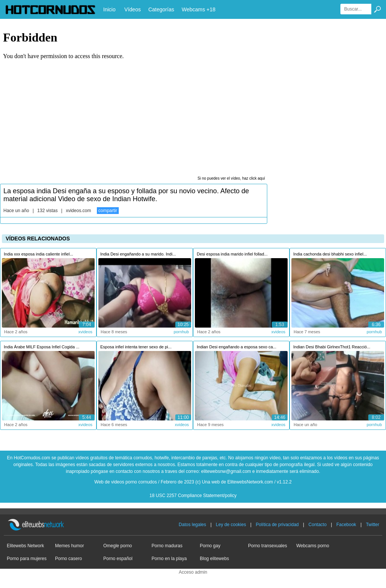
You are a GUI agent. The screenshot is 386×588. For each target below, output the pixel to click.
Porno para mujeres (27, 559)
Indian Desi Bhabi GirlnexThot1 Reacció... (332, 347)
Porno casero (68, 559)
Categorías (161, 9)
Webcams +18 (199, 9)
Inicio (110, 9)
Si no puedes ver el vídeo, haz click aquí (231, 178)
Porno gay (210, 546)
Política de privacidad (277, 525)
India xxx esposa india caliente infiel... (38, 254)
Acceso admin (193, 572)
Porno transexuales (267, 546)
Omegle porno (118, 546)
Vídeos (133, 9)
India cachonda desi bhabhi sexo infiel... (330, 254)
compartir (108, 211)
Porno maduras (167, 546)
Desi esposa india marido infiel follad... (232, 254)
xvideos (85, 332)
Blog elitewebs (214, 559)
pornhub (181, 332)
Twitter (373, 525)
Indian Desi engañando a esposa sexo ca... (237, 347)
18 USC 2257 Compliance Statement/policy (193, 496)
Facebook (346, 525)
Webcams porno (313, 546)
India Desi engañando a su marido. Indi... (138, 254)
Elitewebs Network (25, 546)
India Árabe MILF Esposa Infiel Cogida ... (42, 347)
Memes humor (70, 546)
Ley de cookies (231, 525)
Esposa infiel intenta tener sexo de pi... (136, 347)
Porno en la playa (169, 559)
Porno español (118, 559)
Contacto (317, 525)
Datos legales (192, 525)
